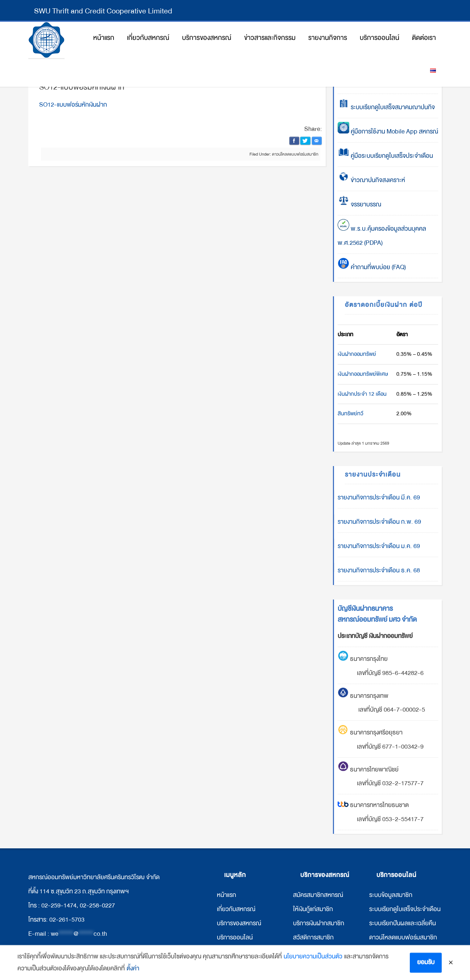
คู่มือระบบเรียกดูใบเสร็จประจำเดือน (385, 156)
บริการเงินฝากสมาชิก (319, 923)
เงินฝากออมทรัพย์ (357, 354)
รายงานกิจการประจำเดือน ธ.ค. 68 (379, 570)
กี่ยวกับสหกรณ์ (237, 909)
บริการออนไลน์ (235, 937)
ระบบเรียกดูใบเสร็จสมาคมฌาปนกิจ (386, 107)
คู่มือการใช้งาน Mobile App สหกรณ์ (388, 131)
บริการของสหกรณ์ (239, 923)
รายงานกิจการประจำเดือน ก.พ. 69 (379, 522)
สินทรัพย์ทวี (351, 413)
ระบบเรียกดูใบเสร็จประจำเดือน (405, 909)
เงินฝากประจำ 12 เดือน (362, 394)
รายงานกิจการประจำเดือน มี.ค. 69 (379, 497)
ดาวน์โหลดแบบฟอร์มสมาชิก (295, 154)
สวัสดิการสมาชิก (313, 937)
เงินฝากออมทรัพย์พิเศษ (363, 374)
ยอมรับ (426, 966)
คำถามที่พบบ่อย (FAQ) (372, 267)
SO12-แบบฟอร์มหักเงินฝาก (73, 105)
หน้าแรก (226, 895)
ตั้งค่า (133, 973)
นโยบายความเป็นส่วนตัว (313, 960)
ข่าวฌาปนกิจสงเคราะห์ (377, 180)
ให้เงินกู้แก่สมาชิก (313, 909)
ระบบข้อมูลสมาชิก (391, 895)
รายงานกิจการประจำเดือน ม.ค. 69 (379, 546)
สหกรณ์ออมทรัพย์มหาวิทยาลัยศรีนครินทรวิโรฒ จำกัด (46, 40)
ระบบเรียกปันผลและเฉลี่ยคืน (403, 923)
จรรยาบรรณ (359, 204)
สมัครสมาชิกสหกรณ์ (318, 895)
